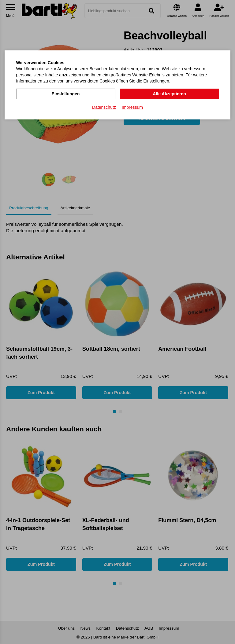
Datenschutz (104, 107)
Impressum (132, 107)
